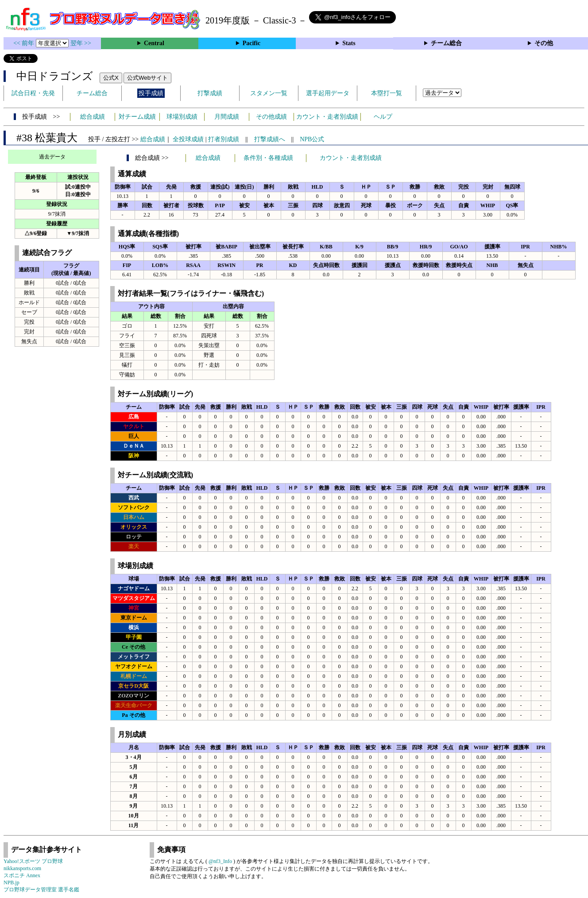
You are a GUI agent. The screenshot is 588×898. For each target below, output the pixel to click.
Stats (349, 43)
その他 (544, 43)
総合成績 (93, 117)
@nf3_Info (220, 861)
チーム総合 (446, 43)
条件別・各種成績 (268, 158)
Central (154, 43)
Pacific (251, 43)
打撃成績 (210, 93)
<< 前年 (25, 43)
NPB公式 (312, 139)
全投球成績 (188, 139)
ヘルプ (383, 117)
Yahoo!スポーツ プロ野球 (33, 861)
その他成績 (271, 117)
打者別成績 (224, 139)
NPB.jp (12, 883)
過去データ (52, 157)
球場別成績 (182, 117)
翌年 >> (81, 43)
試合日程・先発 (33, 93)
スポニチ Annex (22, 875)
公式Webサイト (147, 78)
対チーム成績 (137, 117)
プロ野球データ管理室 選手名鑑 (41, 890)
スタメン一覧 (269, 93)
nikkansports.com (22, 868)
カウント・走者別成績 (327, 117)
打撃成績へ (270, 139)
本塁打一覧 (387, 93)
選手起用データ (328, 93)
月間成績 (227, 117)
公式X (111, 78)
